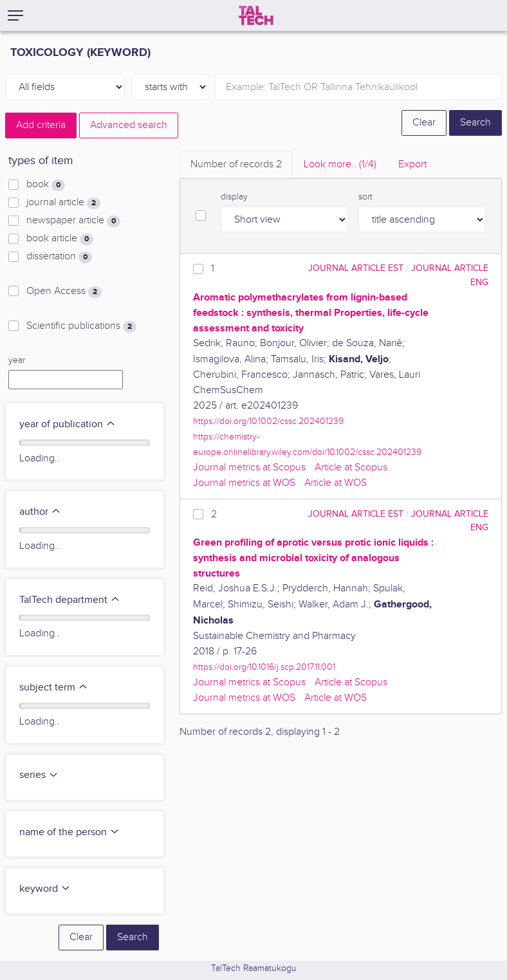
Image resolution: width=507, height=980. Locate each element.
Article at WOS (336, 483)
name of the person (69, 832)
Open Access (64, 291)
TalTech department (70, 600)
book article (60, 239)
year (17, 360)
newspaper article (73, 221)
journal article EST (356, 268)
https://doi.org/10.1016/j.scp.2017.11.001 (264, 667)
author (40, 512)
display (234, 197)
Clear (424, 123)
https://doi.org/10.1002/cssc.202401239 (268, 421)
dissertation (59, 257)
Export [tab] (412, 164)
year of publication (68, 424)
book (46, 185)
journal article (63, 203)
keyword (45, 889)
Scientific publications (81, 326)
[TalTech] (256, 15)
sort (365, 197)
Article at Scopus (351, 467)
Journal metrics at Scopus (249, 467)
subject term (54, 688)
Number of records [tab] (236, 164)
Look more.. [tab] (340, 164)
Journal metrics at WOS (244, 483)
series (39, 775)
